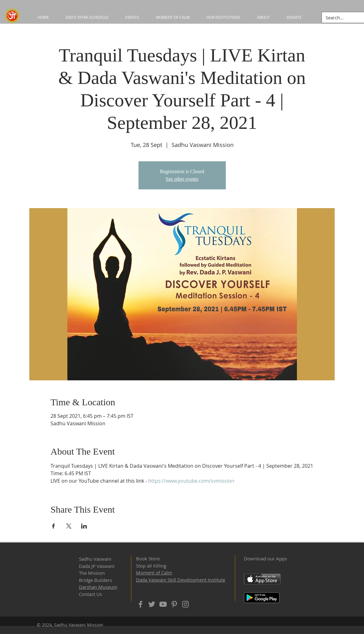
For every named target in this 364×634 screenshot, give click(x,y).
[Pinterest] (174, 604)
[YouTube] (163, 604)
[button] (223, 17)
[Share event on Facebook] (53, 526)
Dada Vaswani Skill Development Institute (181, 580)
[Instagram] (185, 604)
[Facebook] (141, 604)
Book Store (148, 558)
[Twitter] (152, 604)
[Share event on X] (69, 526)
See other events (182, 179)
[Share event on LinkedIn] (84, 526)
